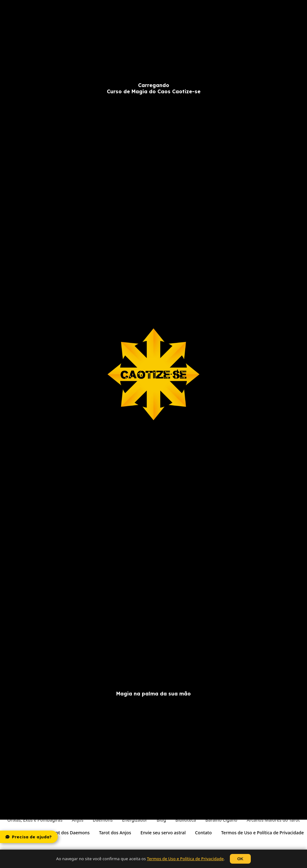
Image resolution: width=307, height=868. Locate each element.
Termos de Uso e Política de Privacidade (185, 859)
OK (240, 859)
